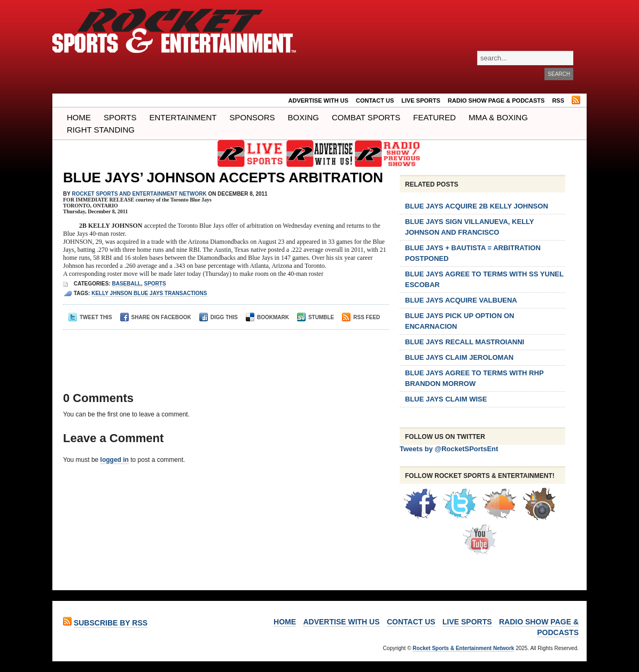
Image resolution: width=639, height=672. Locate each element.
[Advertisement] (223, 351)
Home (79, 117)
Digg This (219, 317)
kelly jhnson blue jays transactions (149, 293)
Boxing (303, 117)
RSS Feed (361, 317)
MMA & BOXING (498, 117)
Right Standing (101, 130)
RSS (558, 101)
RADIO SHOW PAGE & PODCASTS (496, 101)
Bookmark (267, 317)
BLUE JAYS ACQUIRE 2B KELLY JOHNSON (477, 206)
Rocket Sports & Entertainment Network (463, 648)
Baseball (126, 284)
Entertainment (183, 117)
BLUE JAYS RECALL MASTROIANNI (465, 342)
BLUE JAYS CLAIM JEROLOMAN (459, 357)
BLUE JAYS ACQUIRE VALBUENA (461, 300)
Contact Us (375, 101)
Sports (120, 117)
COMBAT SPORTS (366, 117)
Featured (434, 117)
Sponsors (252, 117)
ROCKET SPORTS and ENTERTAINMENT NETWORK (139, 194)
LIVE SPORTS (421, 101)
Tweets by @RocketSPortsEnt (449, 449)
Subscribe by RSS (111, 623)
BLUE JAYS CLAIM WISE (446, 399)
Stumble (315, 317)
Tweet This (90, 317)
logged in (115, 460)
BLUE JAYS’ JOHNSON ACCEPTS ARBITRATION (223, 177)
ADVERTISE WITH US (318, 101)
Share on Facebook (156, 317)
